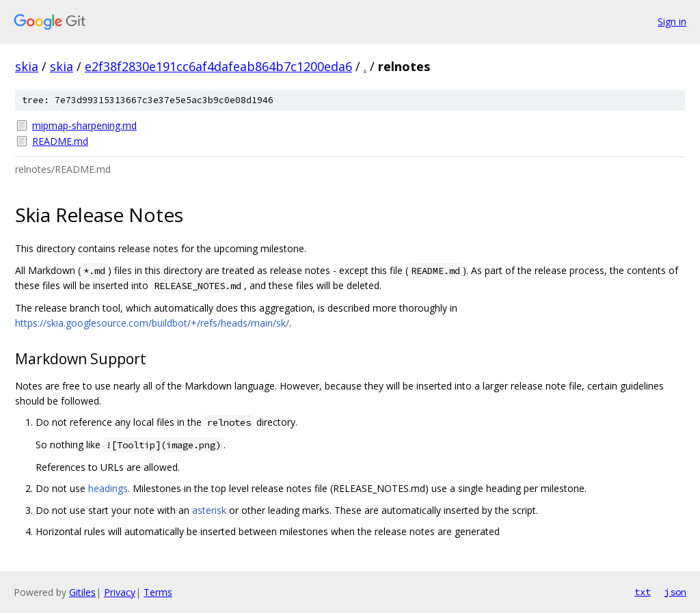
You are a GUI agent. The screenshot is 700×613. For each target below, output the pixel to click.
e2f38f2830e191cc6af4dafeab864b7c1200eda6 (218, 66)
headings (108, 488)
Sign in (672, 22)
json (675, 592)
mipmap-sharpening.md (84, 125)
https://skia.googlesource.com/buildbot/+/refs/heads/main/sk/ (152, 323)
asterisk (209, 510)
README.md (60, 141)
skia (27, 66)
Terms (158, 592)
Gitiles (82, 592)
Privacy (120, 592)
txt (643, 592)
